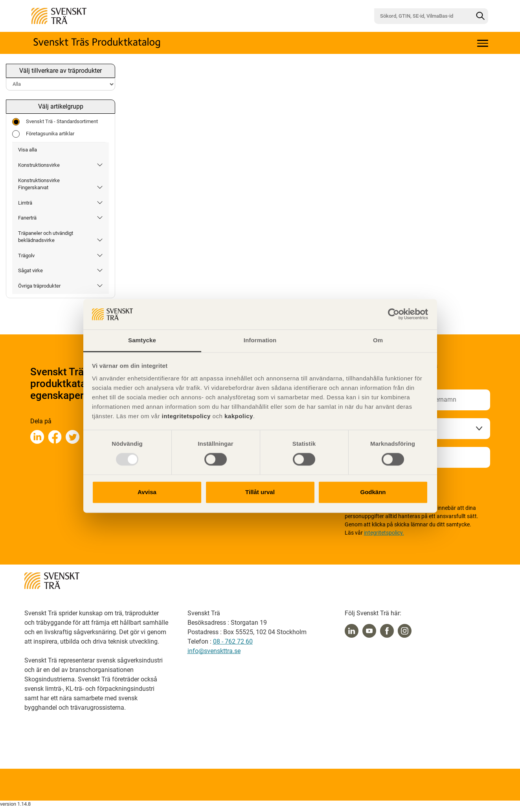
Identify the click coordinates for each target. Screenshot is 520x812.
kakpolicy (239, 416)
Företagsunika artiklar (43, 134)
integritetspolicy (185, 416)
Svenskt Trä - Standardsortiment (55, 122)
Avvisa (147, 492)
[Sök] (480, 16)
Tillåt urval (260, 492)
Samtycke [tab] (142, 340)
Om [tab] (378, 340)
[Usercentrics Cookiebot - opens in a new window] (394, 314)
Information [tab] (260, 340)
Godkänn (373, 492)
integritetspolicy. (384, 533)
